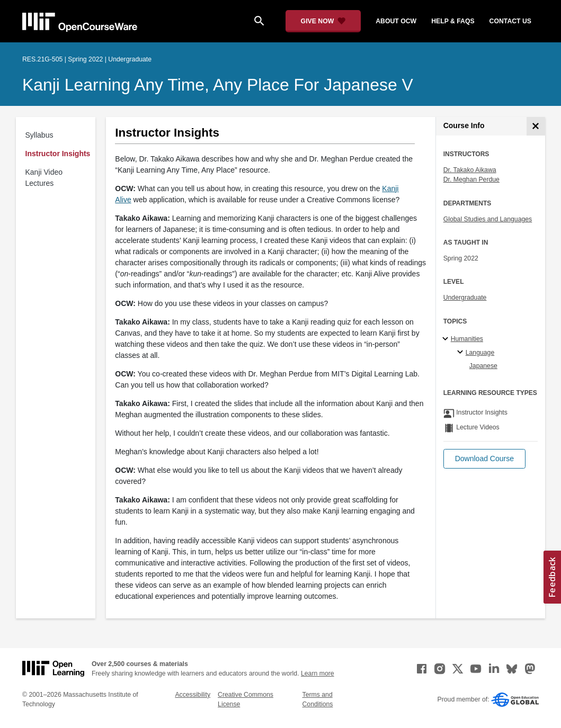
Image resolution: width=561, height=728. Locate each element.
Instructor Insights (58, 154)
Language (480, 353)
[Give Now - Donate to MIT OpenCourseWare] (323, 21)
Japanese (483, 366)
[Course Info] (536, 126)
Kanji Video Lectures (44, 178)
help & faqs (453, 21)
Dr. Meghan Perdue (471, 179)
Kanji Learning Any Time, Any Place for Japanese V (218, 85)
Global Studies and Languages (488, 219)
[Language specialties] (462, 353)
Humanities (467, 339)
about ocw (396, 21)
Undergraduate (465, 298)
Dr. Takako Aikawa (470, 170)
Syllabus (39, 135)
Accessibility (193, 695)
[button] (484, 459)
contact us (510, 21)
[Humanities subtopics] (447, 339)
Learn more (318, 673)
